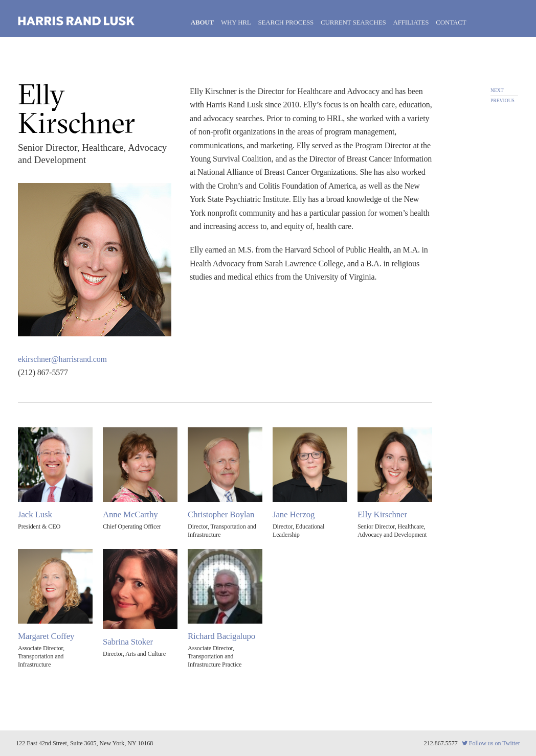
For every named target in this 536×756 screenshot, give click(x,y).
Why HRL (236, 22)
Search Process (286, 22)
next (497, 90)
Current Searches (353, 22)
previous (502, 100)
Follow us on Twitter (491, 743)
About (202, 22)
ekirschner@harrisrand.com (62, 359)
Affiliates (411, 22)
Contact (451, 22)
